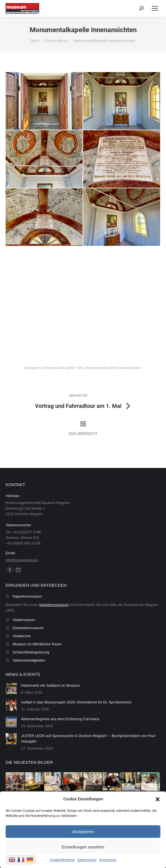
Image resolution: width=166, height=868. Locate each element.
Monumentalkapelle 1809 (63, 368)
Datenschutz (87, 860)
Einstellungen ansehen (83, 847)
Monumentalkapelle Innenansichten (113, 368)
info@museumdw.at (22, 560)
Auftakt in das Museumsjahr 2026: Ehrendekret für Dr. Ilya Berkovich (76, 702)
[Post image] (11, 688)
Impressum (108, 860)
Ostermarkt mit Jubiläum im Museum (51, 685)
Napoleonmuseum (54, 605)
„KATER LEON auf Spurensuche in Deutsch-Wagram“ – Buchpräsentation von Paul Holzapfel (88, 739)
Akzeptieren (83, 832)
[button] (158, 799)
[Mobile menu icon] (155, 8)
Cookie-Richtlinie (62, 860)
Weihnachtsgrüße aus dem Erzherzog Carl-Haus (60, 719)
